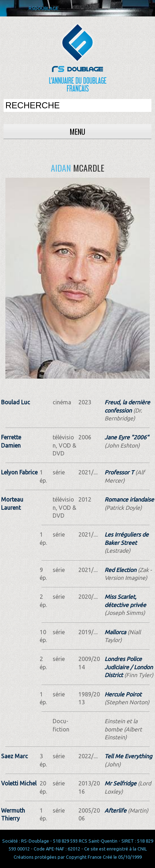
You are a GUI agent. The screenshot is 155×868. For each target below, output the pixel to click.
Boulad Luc (16, 402)
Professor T (119, 472)
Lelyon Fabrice (19, 472)
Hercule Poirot (123, 694)
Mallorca (115, 632)
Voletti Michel (19, 783)
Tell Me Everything (128, 756)
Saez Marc (14, 756)
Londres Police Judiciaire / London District (129, 667)
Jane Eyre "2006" (127, 437)
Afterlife (115, 810)
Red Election (120, 570)
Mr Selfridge (120, 783)
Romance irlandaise (129, 499)
